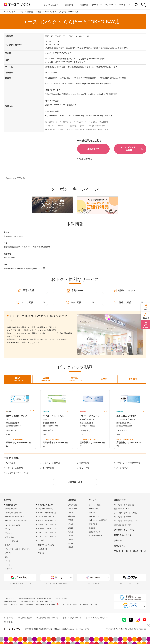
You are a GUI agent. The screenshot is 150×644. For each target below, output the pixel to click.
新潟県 (71, 543)
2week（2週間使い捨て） (47, 513)
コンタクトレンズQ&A (122, 517)
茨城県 (71, 528)
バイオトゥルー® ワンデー (54, 418)
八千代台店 (11, 463)
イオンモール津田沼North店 (128, 463)
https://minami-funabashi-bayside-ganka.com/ (23, 268)
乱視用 (104, 379)
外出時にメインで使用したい (16, 521)
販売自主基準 (46, 604)
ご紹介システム (95, 532)
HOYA (8, 545)
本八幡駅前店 (48, 468)
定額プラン (93, 513)
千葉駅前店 (84, 463)
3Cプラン (41, 553)
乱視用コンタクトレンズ (47, 525)
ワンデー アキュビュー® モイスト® (91, 418)
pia (6, 557)
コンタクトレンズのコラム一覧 (126, 521)
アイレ (8, 529)
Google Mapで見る (14, 178)
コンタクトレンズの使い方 (124, 505)
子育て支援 (93, 524)
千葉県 (71, 520)
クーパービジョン (12, 541)
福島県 (71, 532)
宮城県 (71, 536)
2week (46, 379)
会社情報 (7, 622)
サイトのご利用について (72, 618)
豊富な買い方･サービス (123, 525)
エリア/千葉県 (11, 458)
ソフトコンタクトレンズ (47, 536)
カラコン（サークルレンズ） (49, 521)
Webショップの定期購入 (98, 520)
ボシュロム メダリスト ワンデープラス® (127, 418)
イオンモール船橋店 (14, 468)
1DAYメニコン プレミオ (17, 418)
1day (17, 379)
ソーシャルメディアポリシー (97, 618)
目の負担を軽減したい (14, 513)
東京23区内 (73, 505)
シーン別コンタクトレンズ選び (126, 513)
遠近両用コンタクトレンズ (48, 528)
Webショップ (94, 516)
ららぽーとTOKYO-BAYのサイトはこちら (65, 62)
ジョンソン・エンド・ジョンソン (18, 549)
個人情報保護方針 (25, 618)
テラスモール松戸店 (51, 463)
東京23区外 (73, 509)
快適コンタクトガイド (122, 509)
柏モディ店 (84, 468)
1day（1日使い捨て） (46, 509)
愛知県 (71, 547)
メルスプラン (43, 549)
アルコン (9, 533)
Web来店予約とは (87, 159)
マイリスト (32, 411)
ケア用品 (41, 540)
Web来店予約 (94, 509)
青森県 (71, 539)
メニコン (9, 553)
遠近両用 (133, 379)
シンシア (9, 569)
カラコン (75, 379)
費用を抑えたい (11, 509)
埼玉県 (71, 513)
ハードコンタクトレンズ (47, 533)
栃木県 (71, 524)
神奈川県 (72, 516)
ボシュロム (10, 537)
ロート (8, 561)
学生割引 (92, 528)
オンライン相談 (95, 505)
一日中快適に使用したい (15, 517)
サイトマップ (9, 618)
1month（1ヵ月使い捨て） (48, 517)
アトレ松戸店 (122, 468)
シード (8, 565)
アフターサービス (95, 536)
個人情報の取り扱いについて (47, 618)
